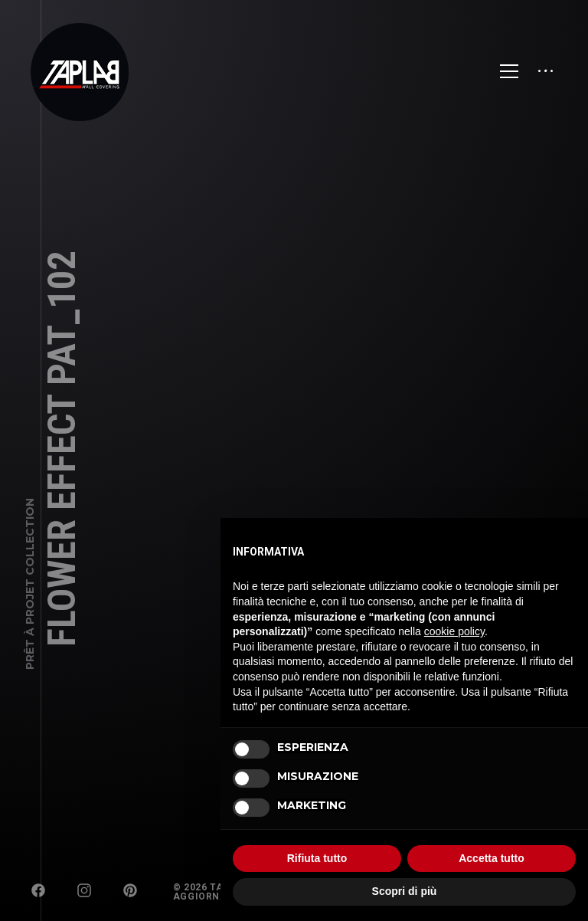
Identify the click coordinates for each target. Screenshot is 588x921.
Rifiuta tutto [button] (317, 858)
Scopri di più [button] (405, 891)
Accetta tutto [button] (492, 858)
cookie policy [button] (454, 631)
